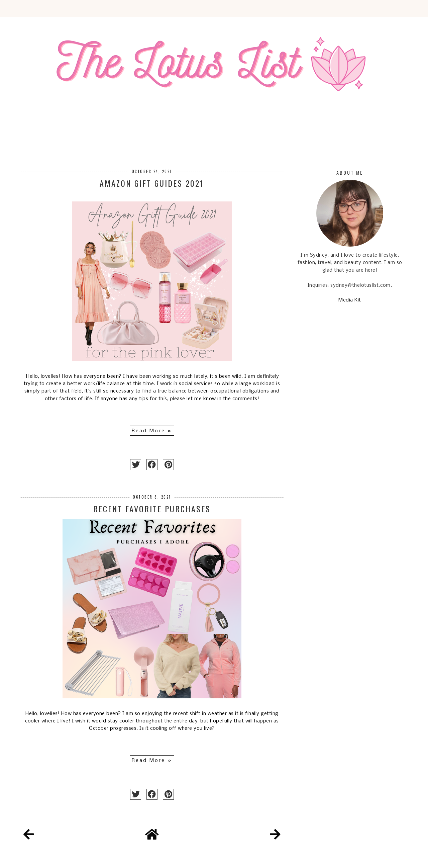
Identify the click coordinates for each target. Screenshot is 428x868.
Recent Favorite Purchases (152, 509)
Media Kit (350, 300)
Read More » (152, 431)
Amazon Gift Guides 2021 (152, 183)
